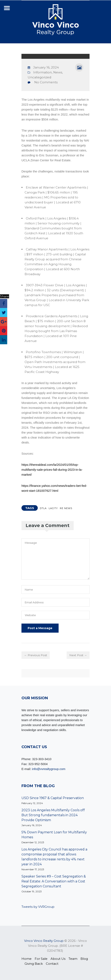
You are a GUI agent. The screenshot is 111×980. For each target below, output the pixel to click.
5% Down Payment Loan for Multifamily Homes (54, 835)
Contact (52, 964)
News (58, 72)
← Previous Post (36, 655)
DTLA (43, 508)
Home (27, 959)
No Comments (46, 82)
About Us (58, 959)
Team (73, 959)
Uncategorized (39, 77)
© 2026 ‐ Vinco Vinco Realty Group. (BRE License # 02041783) (55, 946)
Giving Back (34, 964)
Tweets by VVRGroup (38, 907)
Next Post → (77, 655)
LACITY (53, 508)
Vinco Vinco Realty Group (44, 941)
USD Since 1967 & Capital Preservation (53, 798)
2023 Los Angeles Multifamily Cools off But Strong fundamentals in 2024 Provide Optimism (53, 815)
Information (43, 72)
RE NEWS (66, 508)
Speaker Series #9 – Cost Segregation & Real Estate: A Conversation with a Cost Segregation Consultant (54, 881)
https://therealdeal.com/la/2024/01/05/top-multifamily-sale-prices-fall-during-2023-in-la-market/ (52, 470)
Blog (84, 959)
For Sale (41, 959)
